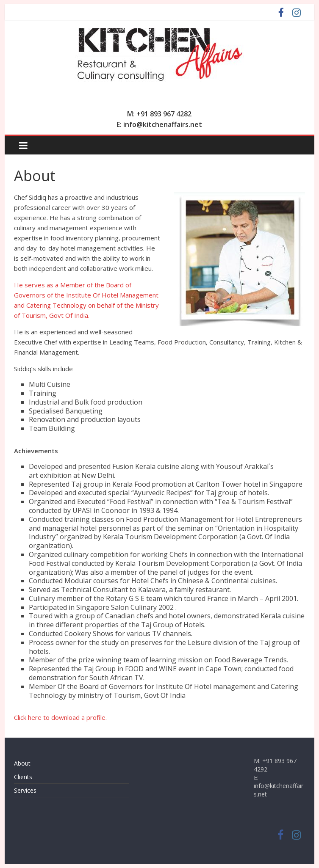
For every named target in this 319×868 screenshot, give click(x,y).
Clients (23, 777)
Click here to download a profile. (60, 717)
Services (25, 790)
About (22, 763)
